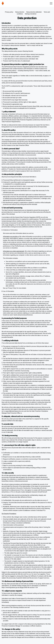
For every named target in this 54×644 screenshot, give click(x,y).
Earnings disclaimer (31, 14)
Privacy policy (9, 12)
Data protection (20, 12)
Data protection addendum (34, 12)
